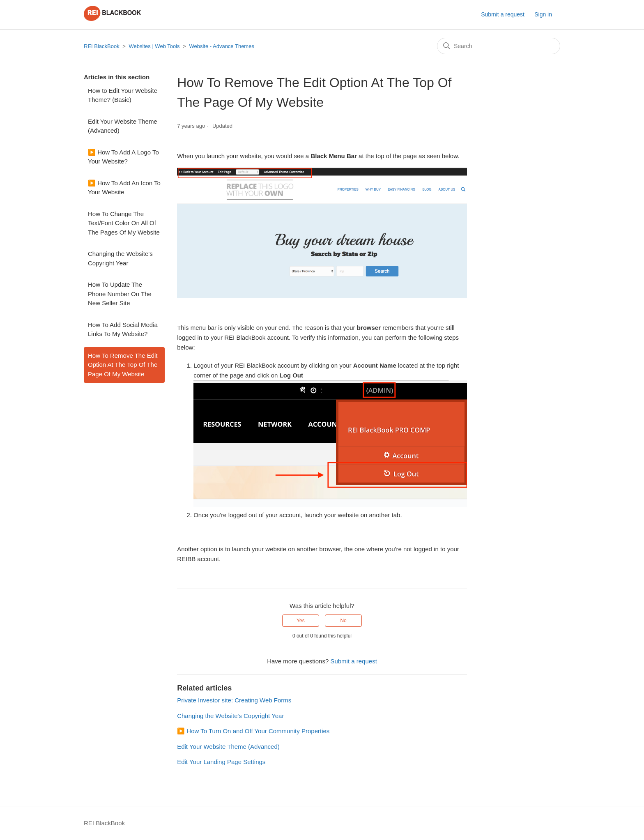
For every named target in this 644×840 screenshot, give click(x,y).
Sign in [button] (543, 14)
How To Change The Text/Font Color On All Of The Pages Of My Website (124, 223)
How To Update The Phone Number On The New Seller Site (120, 294)
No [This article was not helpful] (343, 621)
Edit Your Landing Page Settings (221, 762)
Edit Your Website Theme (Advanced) (123, 126)
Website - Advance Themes (222, 46)
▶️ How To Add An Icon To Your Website (124, 188)
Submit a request (503, 14)
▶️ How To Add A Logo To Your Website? (123, 157)
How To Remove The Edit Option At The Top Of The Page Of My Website (123, 365)
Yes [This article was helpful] (301, 621)
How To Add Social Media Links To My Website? (123, 329)
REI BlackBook (102, 46)
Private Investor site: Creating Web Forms (234, 700)
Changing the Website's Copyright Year (120, 258)
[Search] (499, 46)
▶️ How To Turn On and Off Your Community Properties (253, 731)
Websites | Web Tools (154, 46)
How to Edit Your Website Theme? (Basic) (123, 95)
